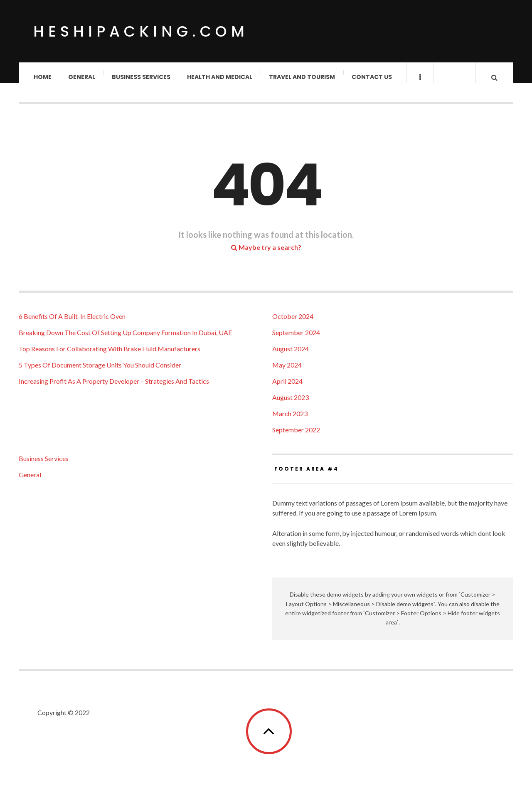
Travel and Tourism (302, 77)
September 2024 (296, 341)
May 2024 (287, 373)
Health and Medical (220, 77)
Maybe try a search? (266, 255)
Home (43, 77)
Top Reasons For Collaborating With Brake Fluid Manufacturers (110, 357)
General (82, 77)
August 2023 (291, 406)
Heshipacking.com (141, 31)
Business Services (141, 77)
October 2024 (293, 324)
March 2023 (290, 422)
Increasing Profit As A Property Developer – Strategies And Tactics (114, 389)
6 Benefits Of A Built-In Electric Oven (72, 324)
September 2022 (296, 438)
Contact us (372, 77)
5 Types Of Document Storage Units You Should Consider (100, 373)
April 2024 (287, 389)
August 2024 (291, 357)
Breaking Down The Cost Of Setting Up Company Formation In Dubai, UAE (125, 341)
